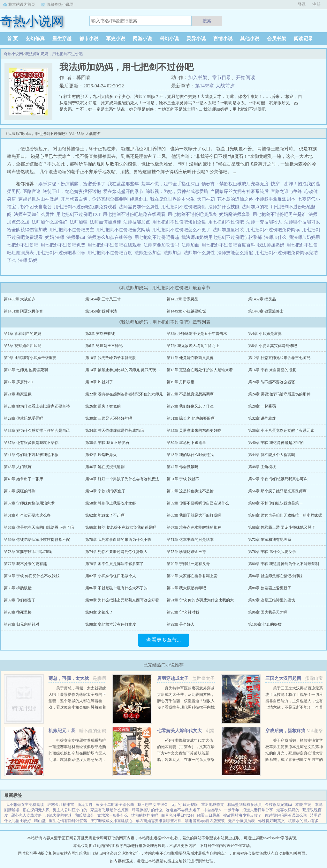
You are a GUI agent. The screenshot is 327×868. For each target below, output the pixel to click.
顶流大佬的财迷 (58, 815)
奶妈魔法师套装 (236, 214)
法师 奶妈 (29, 260)
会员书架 (277, 39)
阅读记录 (303, 39)
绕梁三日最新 (209, 815)
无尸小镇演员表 (241, 821)
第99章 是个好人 (181, 624)
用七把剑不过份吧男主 (73, 230)
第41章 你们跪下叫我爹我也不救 (31, 455)
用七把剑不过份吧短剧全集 (180, 222)
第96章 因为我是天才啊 (268, 612)
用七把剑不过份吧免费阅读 (274, 230)
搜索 (207, 21)
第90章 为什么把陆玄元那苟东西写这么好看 (122, 600)
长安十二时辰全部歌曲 (115, 805)
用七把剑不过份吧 (227, 222)
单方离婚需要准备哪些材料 (159, 821)
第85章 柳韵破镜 (18, 588)
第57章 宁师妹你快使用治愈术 (29, 503)
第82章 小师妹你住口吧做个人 (111, 576)
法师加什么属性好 (51, 222)
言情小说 (223, 39)
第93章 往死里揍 (18, 612)
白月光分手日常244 (178, 815)
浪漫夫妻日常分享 (258, 810)
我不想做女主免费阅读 (25, 805)
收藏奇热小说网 (60, 4)
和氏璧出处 (85, 815)
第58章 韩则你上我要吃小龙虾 (111, 503)
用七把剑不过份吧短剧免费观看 (86, 207)
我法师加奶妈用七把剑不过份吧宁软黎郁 (223, 237)
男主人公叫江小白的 (70, 810)
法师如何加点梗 (106, 222)
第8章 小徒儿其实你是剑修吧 (273, 346)
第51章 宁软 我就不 (183, 479)
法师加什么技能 (225, 207)
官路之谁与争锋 (286, 191)
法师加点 (174, 253)
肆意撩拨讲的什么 (147, 810)
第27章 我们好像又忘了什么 (190, 406)
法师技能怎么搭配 (236, 253)
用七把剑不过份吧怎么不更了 (183, 230)
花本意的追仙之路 (235, 199)
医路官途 (32, 191)
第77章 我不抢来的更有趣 (25, 564)
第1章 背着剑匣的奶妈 (23, 334)
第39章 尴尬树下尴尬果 (186, 443)
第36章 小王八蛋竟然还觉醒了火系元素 (281, 430)
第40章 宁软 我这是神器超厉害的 (276, 443)
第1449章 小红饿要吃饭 (186, 311)
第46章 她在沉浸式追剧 (105, 467)
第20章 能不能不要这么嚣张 (272, 382)
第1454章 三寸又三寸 (103, 299)
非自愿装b (212, 810)
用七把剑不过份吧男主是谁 (281, 214)
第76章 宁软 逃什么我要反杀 (272, 552)
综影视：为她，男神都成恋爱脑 (177, 191)
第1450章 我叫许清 (101, 311)
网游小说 (142, 39)
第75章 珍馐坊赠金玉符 (186, 552)
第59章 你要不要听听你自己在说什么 (198, 503)
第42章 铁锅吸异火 (101, 455)
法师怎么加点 (149, 253)
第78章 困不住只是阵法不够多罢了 (114, 564)
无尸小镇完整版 (185, 805)
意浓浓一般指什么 (113, 815)
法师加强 (80, 222)
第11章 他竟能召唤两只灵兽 (190, 358)
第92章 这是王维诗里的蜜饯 (272, 600)
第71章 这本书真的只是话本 (190, 540)
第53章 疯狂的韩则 (20, 491)
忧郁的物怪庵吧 (145, 815)
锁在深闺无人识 (36, 810)
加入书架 (198, 77)
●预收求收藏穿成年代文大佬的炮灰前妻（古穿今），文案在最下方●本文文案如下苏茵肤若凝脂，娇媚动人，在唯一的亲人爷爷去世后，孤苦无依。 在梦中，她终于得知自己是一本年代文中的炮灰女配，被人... (186, 760)
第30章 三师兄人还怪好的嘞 (109, 418)
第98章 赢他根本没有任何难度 (111, 624)
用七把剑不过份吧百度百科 (229, 245)
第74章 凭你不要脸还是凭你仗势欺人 (116, 552)
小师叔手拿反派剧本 (275, 199)
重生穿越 (62, 39)
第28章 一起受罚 (262, 406)
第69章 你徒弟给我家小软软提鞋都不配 (37, 540)
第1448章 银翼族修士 (266, 311)
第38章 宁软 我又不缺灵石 (107, 443)
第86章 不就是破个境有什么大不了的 (116, 588)
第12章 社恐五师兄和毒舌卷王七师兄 (279, 358)
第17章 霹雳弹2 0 (18, 382)
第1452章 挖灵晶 (262, 299)
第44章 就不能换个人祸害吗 (272, 455)
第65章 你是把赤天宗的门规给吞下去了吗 (39, 527)
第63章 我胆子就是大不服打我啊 (194, 515)
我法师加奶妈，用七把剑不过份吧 (54, 54)
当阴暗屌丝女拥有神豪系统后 (240, 191)
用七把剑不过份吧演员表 (193, 214)
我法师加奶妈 (272, 245)
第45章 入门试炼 (18, 467)
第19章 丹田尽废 (181, 382)
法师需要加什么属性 (140, 207)
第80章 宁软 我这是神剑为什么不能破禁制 (284, 564)
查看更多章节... (163, 640)
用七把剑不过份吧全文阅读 (124, 230)
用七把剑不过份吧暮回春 (62, 253)
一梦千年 (232, 810)
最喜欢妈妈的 (288, 810)
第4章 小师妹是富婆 (265, 334)
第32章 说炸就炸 (262, 418)
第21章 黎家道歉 (18, 394)
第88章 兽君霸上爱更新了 (270, 588)
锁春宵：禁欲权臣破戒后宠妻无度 (235, 184)
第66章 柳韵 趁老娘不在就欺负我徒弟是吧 (121, 527)
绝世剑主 (139, 199)
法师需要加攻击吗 (162, 245)
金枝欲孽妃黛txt (279, 805)
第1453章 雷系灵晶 (183, 299)
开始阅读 (246, 77)
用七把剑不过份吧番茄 (158, 237)
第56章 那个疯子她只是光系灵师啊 (277, 491)
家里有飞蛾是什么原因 (110, 810)
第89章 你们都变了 (20, 600)
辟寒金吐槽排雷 (61, 805)
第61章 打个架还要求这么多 (27, 515)
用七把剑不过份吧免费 (64, 245)
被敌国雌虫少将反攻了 (242, 815)
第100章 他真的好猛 (265, 624)
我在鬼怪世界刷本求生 (172, 199)
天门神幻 (206, 199)
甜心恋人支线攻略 (27, 815)
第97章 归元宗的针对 (22, 624)
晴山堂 (40, 821)
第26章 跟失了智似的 (103, 406)
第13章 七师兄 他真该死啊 (26, 370)
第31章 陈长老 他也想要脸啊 (191, 418)
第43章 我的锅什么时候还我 (190, 455)
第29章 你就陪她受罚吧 (23, 418)
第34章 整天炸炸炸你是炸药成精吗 (114, 430)
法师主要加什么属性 (35, 214)
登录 (302, 4)
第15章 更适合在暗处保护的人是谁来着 (200, 370)
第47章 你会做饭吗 (183, 467)
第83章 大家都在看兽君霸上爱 (192, 576)
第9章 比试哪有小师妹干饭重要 (30, 358)
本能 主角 (304, 805)
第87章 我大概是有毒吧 (186, 588)
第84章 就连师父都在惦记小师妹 (275, 576)
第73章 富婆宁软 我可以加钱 (28, 552)
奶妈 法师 (56, 237)
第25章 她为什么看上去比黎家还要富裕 (37, 406)
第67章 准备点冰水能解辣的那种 (194, 527)
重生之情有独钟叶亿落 (68, 821)
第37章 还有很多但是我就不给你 (31, 443)
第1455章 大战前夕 (215, 86)
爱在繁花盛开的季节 (123, 191)
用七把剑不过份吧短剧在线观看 (135, 214)
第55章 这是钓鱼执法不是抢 (190, 491)
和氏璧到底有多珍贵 (245, 805)
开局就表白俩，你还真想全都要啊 (94, 199)
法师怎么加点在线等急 (111, 237)
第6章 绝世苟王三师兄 (104, 346)
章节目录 (222, 77)
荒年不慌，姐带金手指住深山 (170, 184)
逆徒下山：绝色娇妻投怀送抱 (72, 191)
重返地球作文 (213, 805)
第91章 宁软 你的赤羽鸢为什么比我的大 (200, 600)
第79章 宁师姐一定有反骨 (188, 564)
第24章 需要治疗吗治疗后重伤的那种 (279, 394)
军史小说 (116, 39)
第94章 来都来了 (99, 612)
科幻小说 (169, 39)
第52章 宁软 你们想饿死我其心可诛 (278, 479)
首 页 (12, 39)
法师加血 (191, 245)
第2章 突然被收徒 (100, 334)
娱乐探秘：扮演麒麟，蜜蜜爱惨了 (72, 184)
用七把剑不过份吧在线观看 (115, 245)
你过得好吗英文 (271, 821)
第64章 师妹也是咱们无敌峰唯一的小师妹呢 (285, 515)
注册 (316, 4)
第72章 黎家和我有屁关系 (270, 540)
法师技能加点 (138, 222)
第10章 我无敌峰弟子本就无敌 (111, 358)
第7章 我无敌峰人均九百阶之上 (193, 346)
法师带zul (77, 237)
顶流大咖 (85, 805)
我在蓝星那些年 (123, 184)
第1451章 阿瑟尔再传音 (23, 311)
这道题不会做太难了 (183, 810)
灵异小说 (196, 39)
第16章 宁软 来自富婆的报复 (272, 370)
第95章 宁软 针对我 (183, 612)
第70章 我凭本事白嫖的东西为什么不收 (118, 540)
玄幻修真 (35, 39)
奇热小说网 (13, 54)
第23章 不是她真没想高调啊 (190, 394)
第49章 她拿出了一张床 (23, 479)
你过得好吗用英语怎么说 (286, 815)
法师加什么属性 (200, 253)
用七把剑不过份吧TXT (80, 214)
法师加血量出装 (229, 230)
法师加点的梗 (256, 207)
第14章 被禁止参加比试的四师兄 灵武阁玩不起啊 (126, 370)
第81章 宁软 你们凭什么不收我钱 (32, 576)
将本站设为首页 (22, 4)
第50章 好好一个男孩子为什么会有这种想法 (122, 479)
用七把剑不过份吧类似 (185, 207)
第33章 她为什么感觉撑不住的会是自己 (37, 430)
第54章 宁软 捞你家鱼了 (105, 491)
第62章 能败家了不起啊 (105, 515)
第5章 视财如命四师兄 (23, 346)
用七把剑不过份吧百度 (111, 253)
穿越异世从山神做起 (38, 199)
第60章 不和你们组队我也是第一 (275, 503)
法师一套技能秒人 (265, 222)
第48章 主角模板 (262, 467)
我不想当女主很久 (153, 805)
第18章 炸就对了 (99, 382)
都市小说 (89, 39)
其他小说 (250, 39)
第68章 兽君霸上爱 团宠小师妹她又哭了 (282, 527)
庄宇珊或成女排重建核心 (111, 821)
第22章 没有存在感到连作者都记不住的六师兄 (124, 394)
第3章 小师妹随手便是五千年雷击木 (197, 334)
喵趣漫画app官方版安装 (205, 821)
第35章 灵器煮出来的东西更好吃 (194, 430)
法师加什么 (276, 237)
